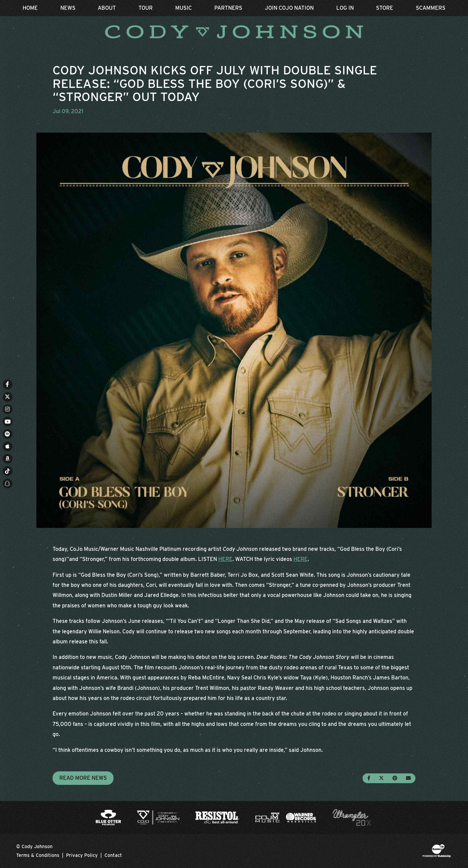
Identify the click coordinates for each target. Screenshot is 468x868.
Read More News (83, 778)
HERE (225, 559)
